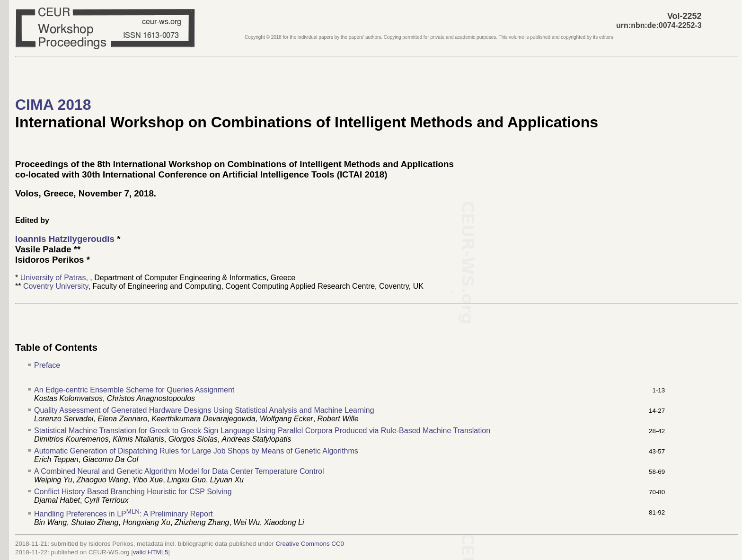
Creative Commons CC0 (309, 544)
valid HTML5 (151, 552)
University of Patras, (55, 278)
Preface (47, 365)
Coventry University (56, 286)
